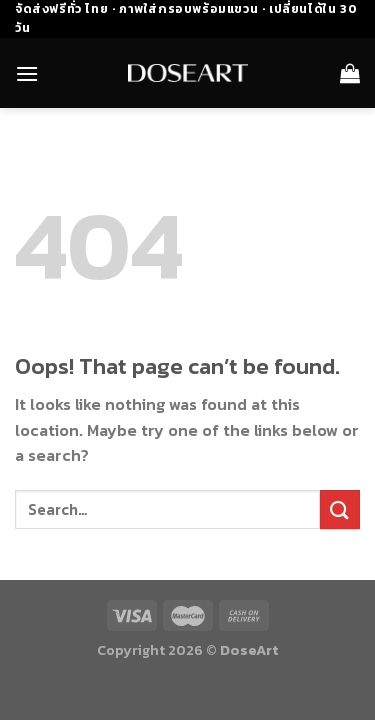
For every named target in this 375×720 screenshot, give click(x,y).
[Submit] (340, 509)
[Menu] (27, 73)
